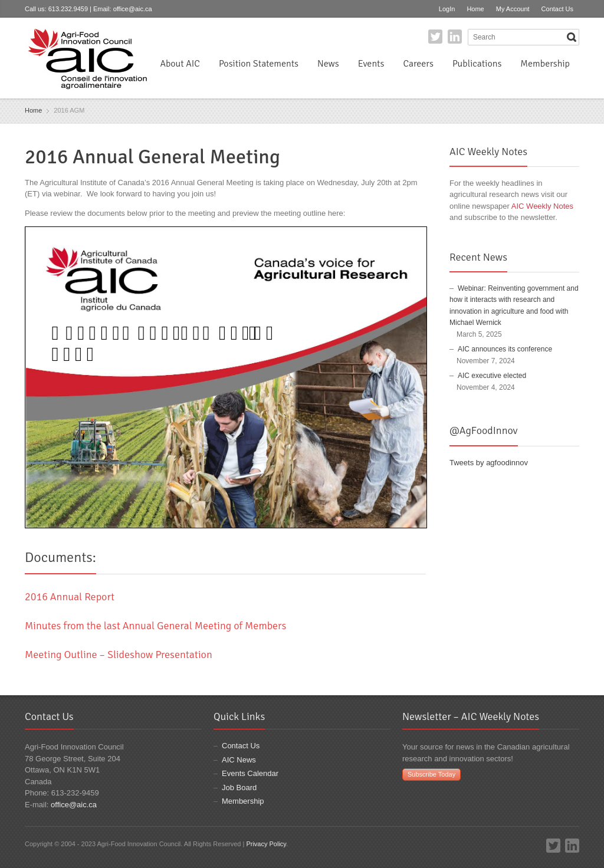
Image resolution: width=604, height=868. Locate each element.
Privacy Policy (266, 844)
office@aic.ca (133, 9)
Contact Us (557, 9)
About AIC (180, 64)
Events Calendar (250, 773)
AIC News (239, 760)
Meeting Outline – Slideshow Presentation (119, 655)
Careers (418, 64)
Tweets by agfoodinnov (489, 463)
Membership (545, 64)
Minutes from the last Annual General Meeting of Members (155, 626)
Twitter (435, 37)
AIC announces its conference (505, 349)
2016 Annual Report (70, 597)
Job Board (239, 788)
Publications (477, 64)
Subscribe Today (431, 774)
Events (371, 64)
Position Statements (259, 64)
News (328, 64)
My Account (513, 9)
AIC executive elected (492, 376)
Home (475, 9)
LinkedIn (455, 37)
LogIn (447, 9)
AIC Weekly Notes (542, 206)
